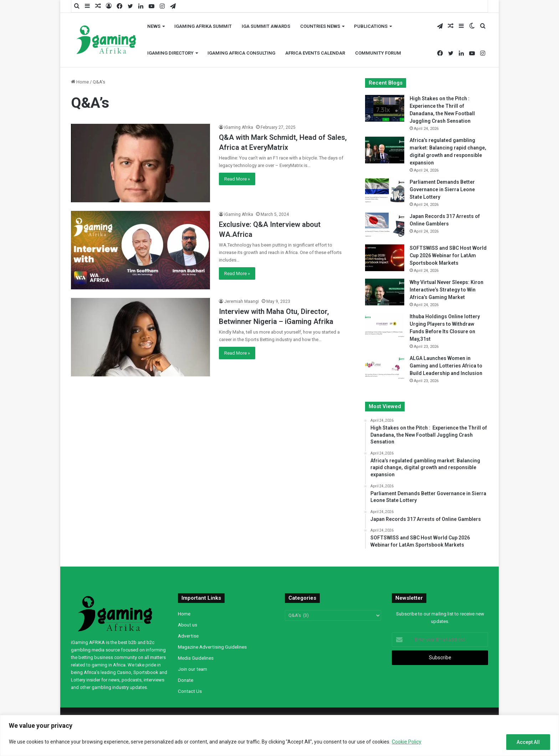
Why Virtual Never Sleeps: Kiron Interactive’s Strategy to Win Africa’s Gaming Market (447, 290)
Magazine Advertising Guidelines (212, 647)
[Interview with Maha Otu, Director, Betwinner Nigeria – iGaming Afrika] (140, 337)
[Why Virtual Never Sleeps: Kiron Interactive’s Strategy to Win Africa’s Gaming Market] (385, 292)
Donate (186, 680)
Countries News (320, 26)
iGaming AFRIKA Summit (203, 26)
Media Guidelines (196, 658)
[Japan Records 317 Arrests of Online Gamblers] (385, 226)
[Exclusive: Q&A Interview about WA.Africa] (140, 250)
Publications (371, 26)
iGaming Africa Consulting (241, 53)
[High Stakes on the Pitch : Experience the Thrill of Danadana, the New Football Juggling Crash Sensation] (385, 108)
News (154, 26)
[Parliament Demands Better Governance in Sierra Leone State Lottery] (385, 192)
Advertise (188, 636)
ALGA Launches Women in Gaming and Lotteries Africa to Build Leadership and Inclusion (446, 366)
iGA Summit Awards (266, 26)
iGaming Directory (170, 53)
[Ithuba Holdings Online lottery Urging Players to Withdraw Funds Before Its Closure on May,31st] (385, 326)
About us (188, 625)
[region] (279, 735)
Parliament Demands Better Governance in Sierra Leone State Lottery (442, 189)
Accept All (528, 742)
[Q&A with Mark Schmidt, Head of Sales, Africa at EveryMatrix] (140, 163)
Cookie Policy (407, 742)
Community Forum (378, 53)
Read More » (237, 179)
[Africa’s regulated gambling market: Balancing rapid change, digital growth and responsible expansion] (385, 150)
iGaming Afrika (239, 127)
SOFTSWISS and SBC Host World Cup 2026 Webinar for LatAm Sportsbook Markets (448, 255)
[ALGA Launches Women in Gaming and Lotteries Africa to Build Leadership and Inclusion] (385, 368)
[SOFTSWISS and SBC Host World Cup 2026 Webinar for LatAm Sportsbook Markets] (385, 258)
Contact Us (190, 691)
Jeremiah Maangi (242, 301)
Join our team (193, 669)
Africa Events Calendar (315, 53)
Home (80, 82)
